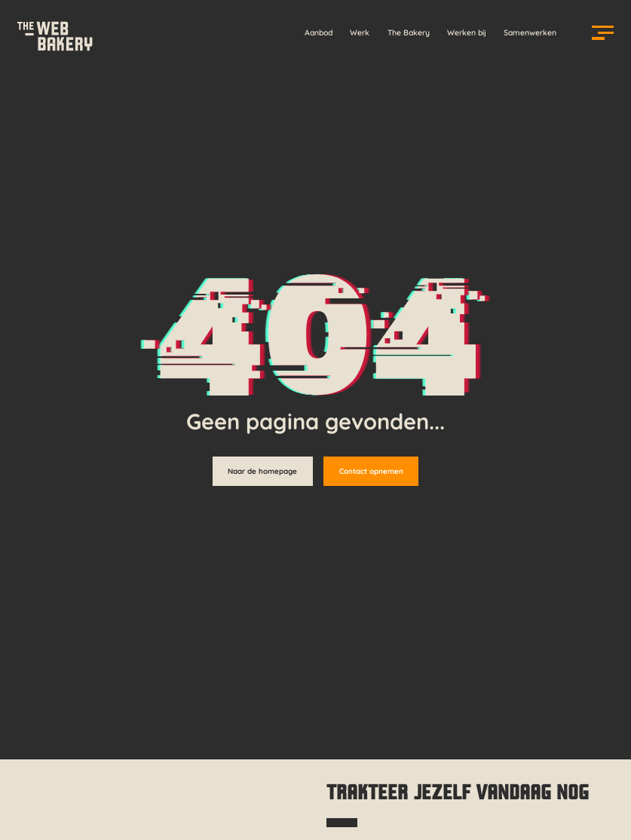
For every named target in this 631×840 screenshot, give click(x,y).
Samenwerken (530, 33)
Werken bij (467, 33)
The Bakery (409, 33)
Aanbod (319, 33)
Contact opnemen (371, 471)
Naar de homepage (262, 471)
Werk (360, 33)
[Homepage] (55, 33)
